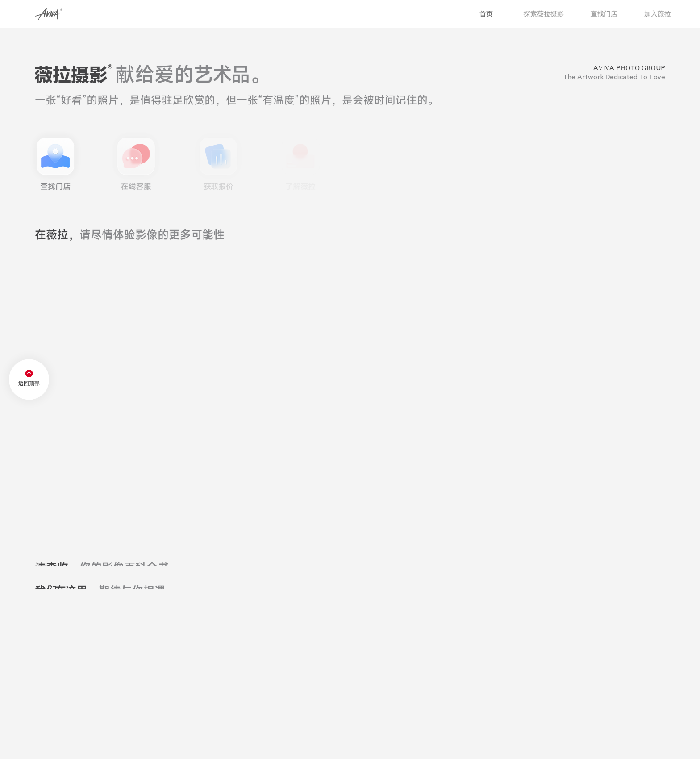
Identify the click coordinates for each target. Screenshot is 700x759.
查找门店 (616, 14)
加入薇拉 (670, 14)
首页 (497, 14)
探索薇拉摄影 (556, 14)
